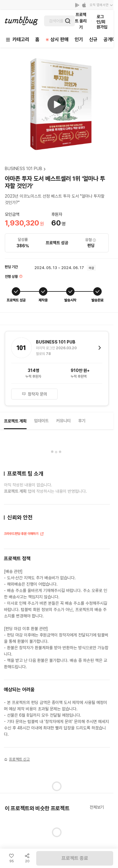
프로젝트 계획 (15, 421)
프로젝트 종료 (75, 858)
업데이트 (41, 421)
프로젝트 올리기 (81, 21)
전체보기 (97, 807)
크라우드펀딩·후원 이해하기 (24, 534)
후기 (82, 421)
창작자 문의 (34, 394)
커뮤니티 (63, 421)
